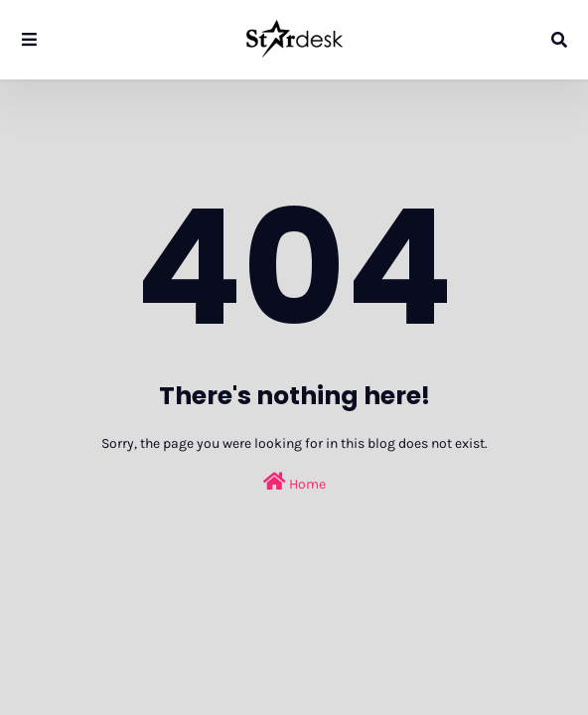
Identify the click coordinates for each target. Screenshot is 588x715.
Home (294, 482)
